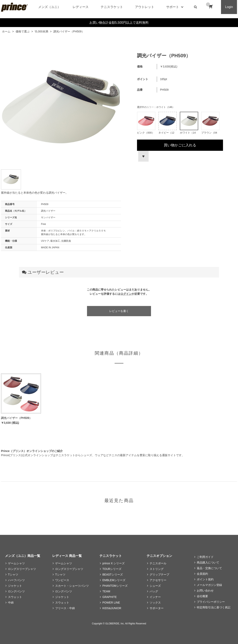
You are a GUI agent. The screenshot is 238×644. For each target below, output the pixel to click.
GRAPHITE (110, 597)
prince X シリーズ (113, 563)
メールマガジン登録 (209, 585)
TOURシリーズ (112, 569)
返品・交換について (209, 568)
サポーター (157, 608)
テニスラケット (112, 7)
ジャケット (15, 586)
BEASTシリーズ (113, 575)
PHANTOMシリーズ (115, 586)
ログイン (126, 294)
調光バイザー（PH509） (16, 418)
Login (229, 7)
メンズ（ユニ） (49, 7)
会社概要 (202, 596)
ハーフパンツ (16, 580)
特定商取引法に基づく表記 (214, 607)
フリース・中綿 (65, 608)
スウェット (15, 597)
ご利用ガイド (205, 557)
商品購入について (208, 562)
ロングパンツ (16, 591)
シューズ (155, 586)
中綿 (11, 603)
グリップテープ (159, 575)
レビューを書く (119, 311)
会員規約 (202, 574)
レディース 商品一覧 (67, 556)
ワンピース (62, 580)
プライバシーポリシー (211, 602)
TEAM (106, 591)
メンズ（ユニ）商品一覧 (23, 556)
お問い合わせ (205, 591)
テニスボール (158, 563)
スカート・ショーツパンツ (72, 586)
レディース (81, 7)
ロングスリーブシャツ (22, 569)
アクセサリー (158, 580)
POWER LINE (111, 603)
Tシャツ (13, 575)
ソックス (155, 603)
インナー (155, 597)
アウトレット (145, 7)
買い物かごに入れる (180, 145)
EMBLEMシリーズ (114, 580)
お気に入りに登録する (143, 156)
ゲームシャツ (16, 563)
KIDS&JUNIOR (112, 608)
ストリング (157, 569)
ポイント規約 (205, 579)
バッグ (154, 591)
